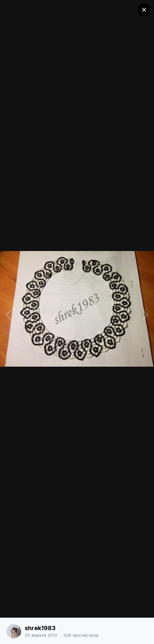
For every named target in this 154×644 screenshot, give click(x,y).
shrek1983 (40, 628)
